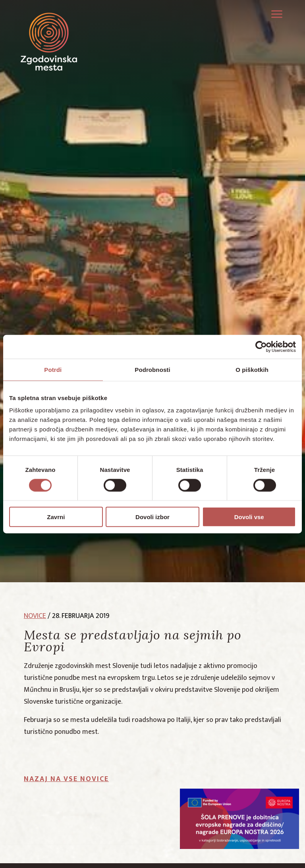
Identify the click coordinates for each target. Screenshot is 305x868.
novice (35, 616)
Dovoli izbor (152, 517)
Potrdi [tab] (53, 369)
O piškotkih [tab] (252, 369)
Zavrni (56, 517)
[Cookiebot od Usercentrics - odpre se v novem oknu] (261, 346)
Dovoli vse (249, 517)
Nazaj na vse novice (66, 779)
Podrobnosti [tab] (152, 369)
